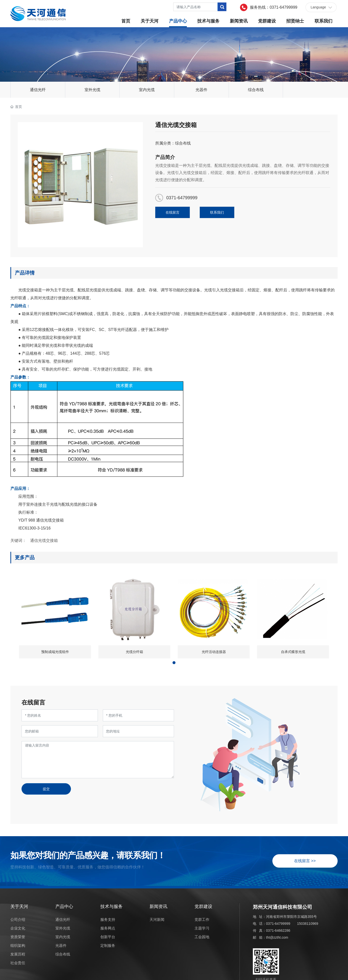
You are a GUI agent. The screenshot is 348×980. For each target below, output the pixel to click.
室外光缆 (92, 90)
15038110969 (308, 924)
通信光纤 (38, 90)
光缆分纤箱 (134, 652)
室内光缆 (147, 90)
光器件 (201, 90)
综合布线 (256, 90)
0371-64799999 (182, 198)
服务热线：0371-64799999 (274, 7)
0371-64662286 (278, 930)
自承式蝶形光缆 (293, 652)
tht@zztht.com (277, 937)
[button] (174, 663)
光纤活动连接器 (214, 652)
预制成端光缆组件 (55, 652)
